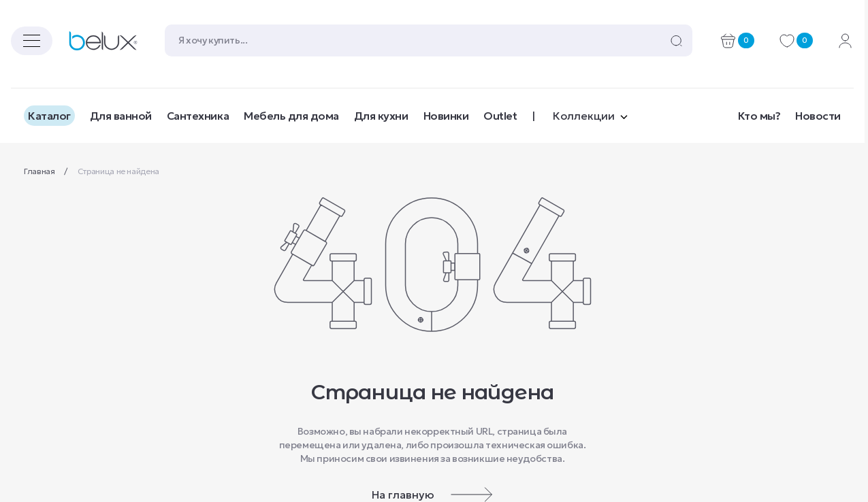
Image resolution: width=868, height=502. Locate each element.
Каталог (49, 116)
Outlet (500, 116)
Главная (40, 171)
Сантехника (198, 116)
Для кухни (381, 116)
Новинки (446, 116)
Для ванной (121, 116)
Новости (818, 116)
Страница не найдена (118, 171)
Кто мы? (759, 116)
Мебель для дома (291, 116)
